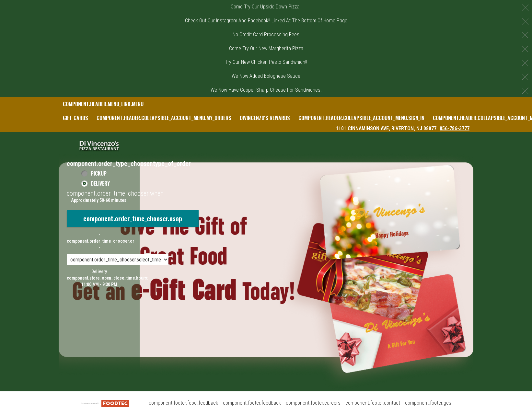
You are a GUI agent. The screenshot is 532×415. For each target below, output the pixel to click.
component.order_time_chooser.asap (133, 218)
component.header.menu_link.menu (103, 104)
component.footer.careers (313, 403)
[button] (99, 145)
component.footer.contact (373, 403)
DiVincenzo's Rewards (265, 118)
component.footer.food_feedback (183, 403)
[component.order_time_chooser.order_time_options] (118, 260)
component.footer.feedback (252, 403)
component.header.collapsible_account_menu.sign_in (361, 118)
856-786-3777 (455, 128)
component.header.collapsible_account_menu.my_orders (164, 118)
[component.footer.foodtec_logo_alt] (105, 403)
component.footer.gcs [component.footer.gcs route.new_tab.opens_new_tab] (428, 403)
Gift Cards (75, 118)
